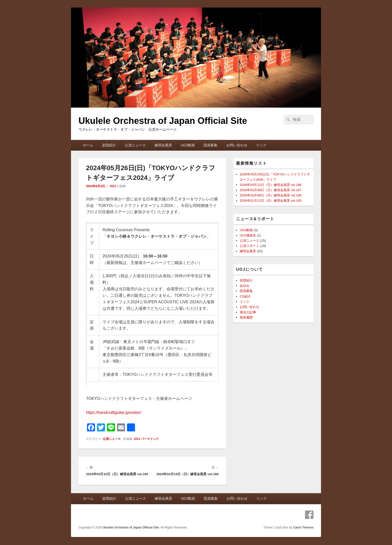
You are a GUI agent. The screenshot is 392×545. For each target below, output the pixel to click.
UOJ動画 (188, 145)
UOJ (113, 186)
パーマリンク (150, 439)
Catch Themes (303, 527)
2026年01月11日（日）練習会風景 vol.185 (270, 201)
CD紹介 (245, 296)
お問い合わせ (237, 145)
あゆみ (245, 286)
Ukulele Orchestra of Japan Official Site (163, 121)
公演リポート (249, 246)
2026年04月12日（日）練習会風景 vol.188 (270, 185)
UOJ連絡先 (248, 235)
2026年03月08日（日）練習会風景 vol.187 (270, 190)
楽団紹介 (109, 145)
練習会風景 (163, 145)
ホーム (88, 145)
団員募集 (210, 145)
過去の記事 (248, 312)
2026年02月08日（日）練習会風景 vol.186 (270, 195)
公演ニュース (135, 145)
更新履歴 (246, 317)
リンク (261, 145)
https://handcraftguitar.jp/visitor (113, 413)
